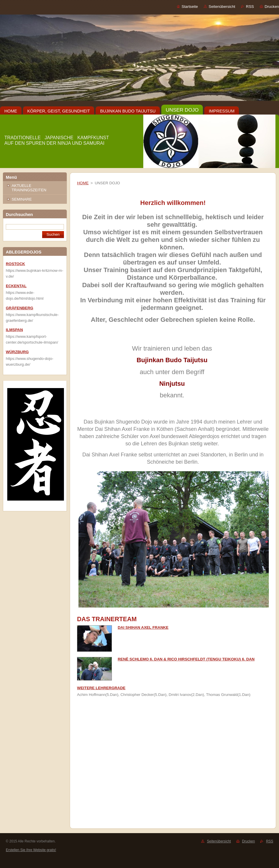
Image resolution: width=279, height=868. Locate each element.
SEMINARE (22, 199)
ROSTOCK (15, 264)
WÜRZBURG (17, 352)
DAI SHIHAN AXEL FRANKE (143, 627)
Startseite (190, 7)
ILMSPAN (14, 330)
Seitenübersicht (222, 7)
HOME (83, 183)
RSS (250, 7)
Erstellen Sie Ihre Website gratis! (31, 850)
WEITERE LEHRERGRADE (101, 688)
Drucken (272, 7)
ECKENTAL (16, 286)
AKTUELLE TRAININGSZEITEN (29, 188)
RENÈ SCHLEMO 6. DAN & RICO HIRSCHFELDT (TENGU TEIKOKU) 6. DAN (186, 659)
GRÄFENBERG (19, 308)
